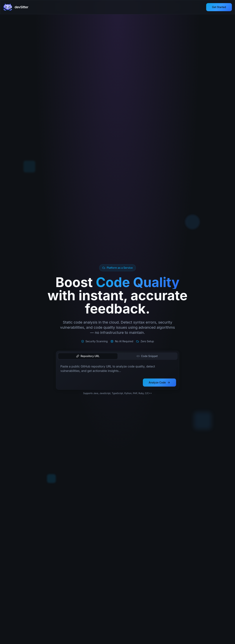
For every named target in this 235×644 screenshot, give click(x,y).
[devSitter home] (16, 7)
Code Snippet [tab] (147, 356)
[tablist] (117, 357)
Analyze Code (159, 383)
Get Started (219, 7)
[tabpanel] (117, 370)
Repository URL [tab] (88, 356)
